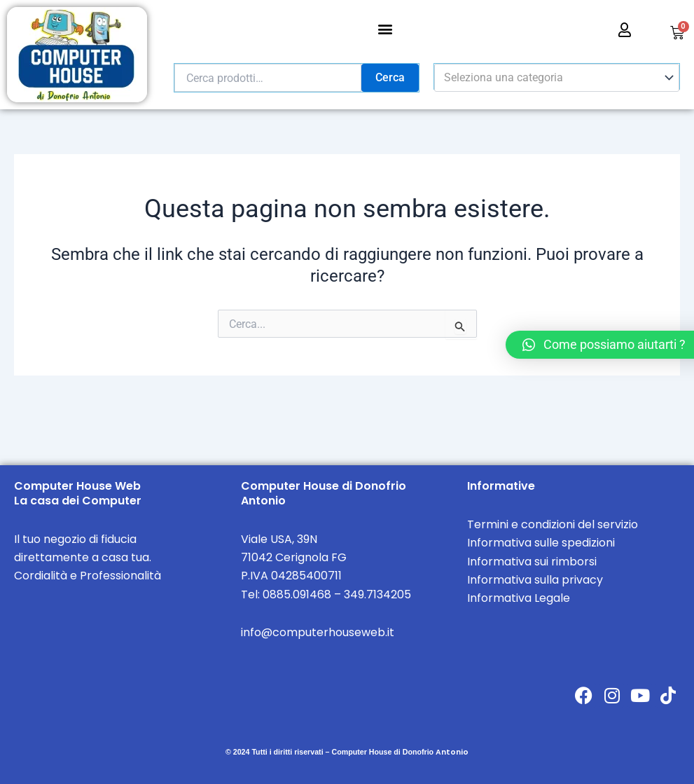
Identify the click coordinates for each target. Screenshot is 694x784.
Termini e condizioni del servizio (553, 524)
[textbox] (550, 78)
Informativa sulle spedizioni (541, 543)
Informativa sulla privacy (535, 580)
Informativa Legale (519, 598)
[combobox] (557, 78)
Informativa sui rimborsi (532, 562)
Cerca (390, 77)
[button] (386, 28)
